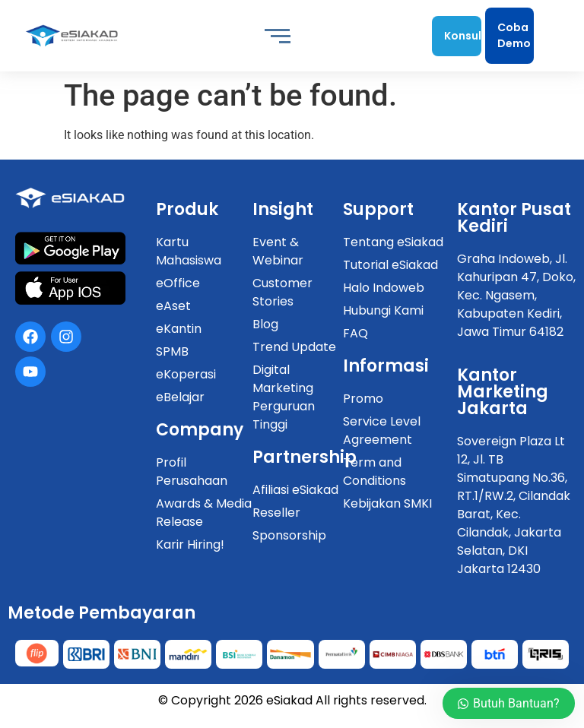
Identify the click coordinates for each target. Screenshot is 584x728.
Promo (363, 399)
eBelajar (180, 397)
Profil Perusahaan (192, 472)
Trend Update (294, 347)
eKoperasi (186, 374)
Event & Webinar (278, 251)
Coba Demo (514, 35)
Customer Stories (282, 292)
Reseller (276, 513)
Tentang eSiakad (393, 242)
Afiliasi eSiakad (295, 490)
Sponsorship (289, 535)
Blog (265, 324)
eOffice (178, 283)
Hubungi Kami (383, 310)
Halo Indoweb (384, 288)
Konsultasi (462, 36)
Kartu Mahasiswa (189, 251)
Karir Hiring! (190, 544)
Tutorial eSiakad (390, 265)
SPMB (172, 351)
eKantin (179, 329)
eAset (173, 306)
